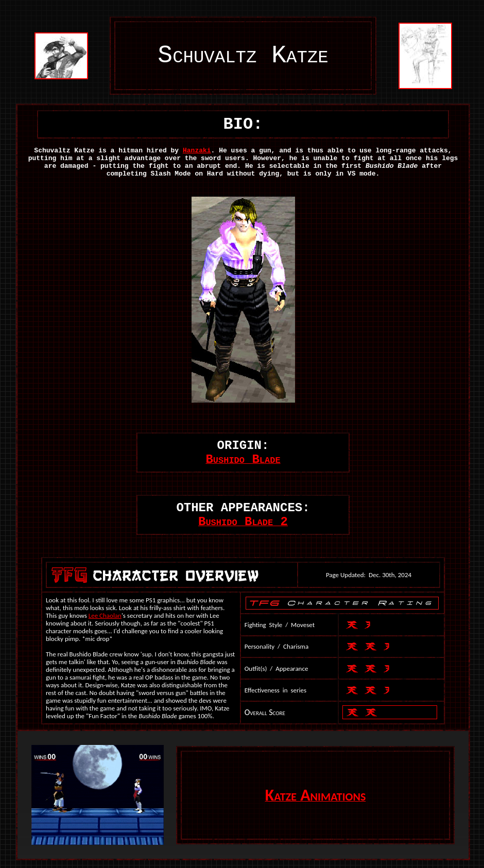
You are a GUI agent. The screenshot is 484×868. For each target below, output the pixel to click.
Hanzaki (197, 151)
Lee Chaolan (105, 615)
